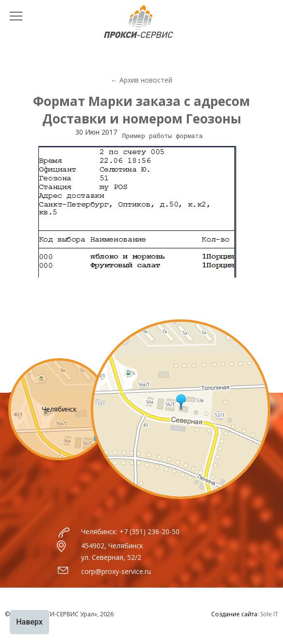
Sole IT (269, 614)
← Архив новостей (141, 80)
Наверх (29, 622)
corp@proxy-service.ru (116, 571)
